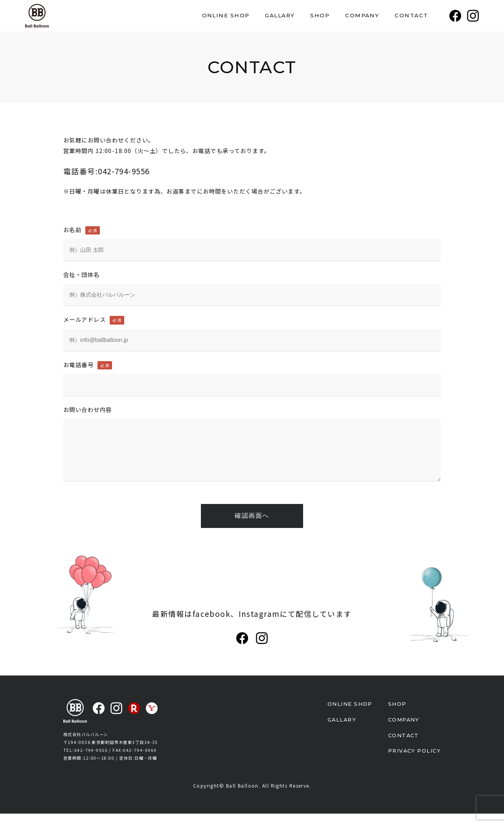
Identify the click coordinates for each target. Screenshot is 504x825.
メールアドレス (94, 319)
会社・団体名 (82, 274)
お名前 (82, 230)
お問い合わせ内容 (88, 409)
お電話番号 (88, 365)
